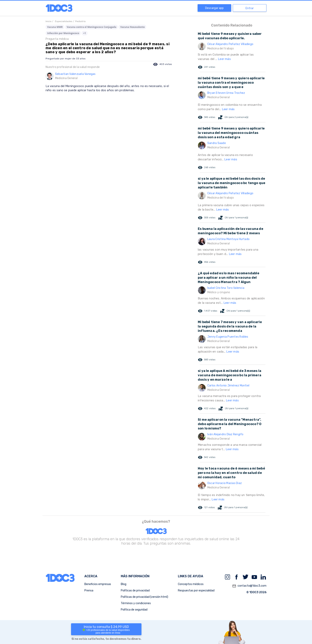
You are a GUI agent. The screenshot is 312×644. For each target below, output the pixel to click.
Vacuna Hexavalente (132, 27)
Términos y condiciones (136, 603)
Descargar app (214, 8)
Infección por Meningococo (63, 33)
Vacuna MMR (55, 27)
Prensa (89, 591)
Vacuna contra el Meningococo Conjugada (91, 27)
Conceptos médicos (191, 584)
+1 (85, 33)
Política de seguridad (134, 610)
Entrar (250, 8)
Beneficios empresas (98, 584)
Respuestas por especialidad (196, 591)
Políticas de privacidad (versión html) (144, 597)
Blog (124, 584)
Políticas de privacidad (135, 591)
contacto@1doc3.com (249, 586)
